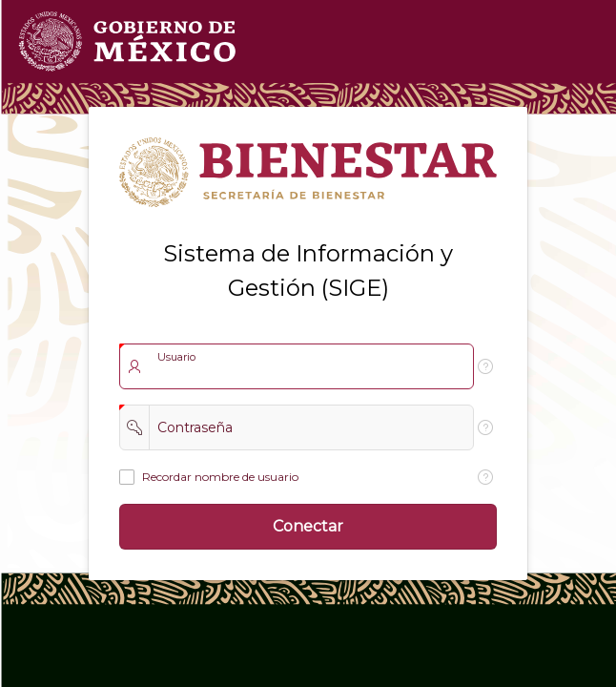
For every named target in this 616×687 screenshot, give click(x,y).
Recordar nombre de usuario (220, 477)
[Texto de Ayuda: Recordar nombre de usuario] (485, 477)
